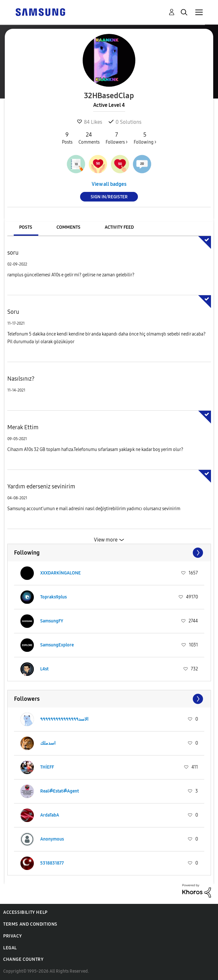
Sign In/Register (109, 197)
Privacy (12, 936)
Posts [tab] (26, 227)
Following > (145, 138)
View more (106, 540)
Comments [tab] (68, 227)
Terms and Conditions (30, 924)
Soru (13, 312)
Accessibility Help (25, 912)
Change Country (23, 959)
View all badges (109, 184)
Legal (10, 948)
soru (13, 253)
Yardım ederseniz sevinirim (41, 486)
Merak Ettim (23, 427)
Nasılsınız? (21, 379)
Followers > (117, 138)
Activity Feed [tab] (119, 227)
